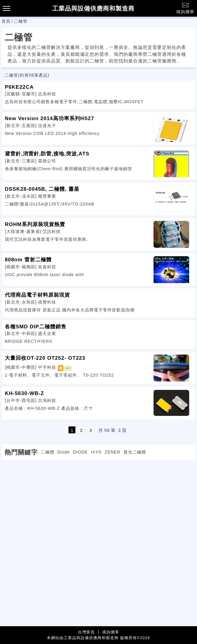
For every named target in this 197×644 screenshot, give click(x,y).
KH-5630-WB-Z (24, 393)
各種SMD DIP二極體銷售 (36, 327)
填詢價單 (185, 8)
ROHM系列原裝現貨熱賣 (35, 224)
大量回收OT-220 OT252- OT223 (45, 358)
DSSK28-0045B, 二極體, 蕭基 (42, 189)
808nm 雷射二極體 (28, 260)
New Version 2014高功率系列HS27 (49, 118)
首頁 (6, 21)
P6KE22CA (19, 87)
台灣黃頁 (86, 632)
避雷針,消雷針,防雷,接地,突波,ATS (47, 154)
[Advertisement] (99, 502)
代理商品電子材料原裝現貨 (37, 295)
